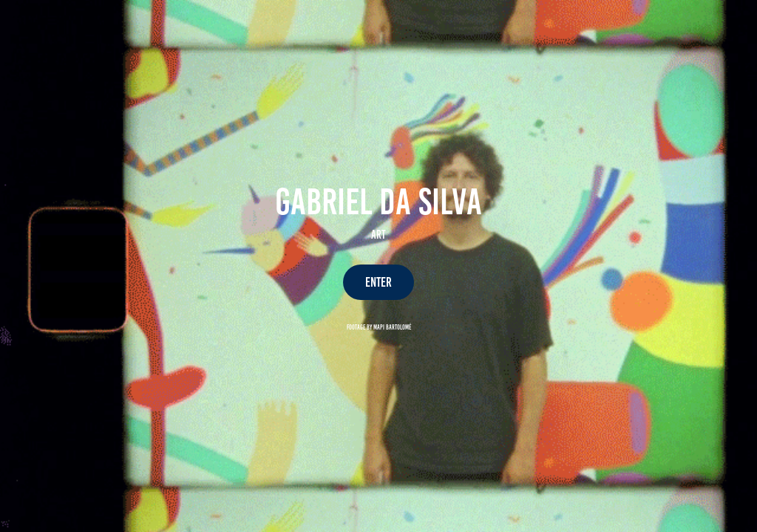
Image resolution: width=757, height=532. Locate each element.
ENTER (378, 282)
